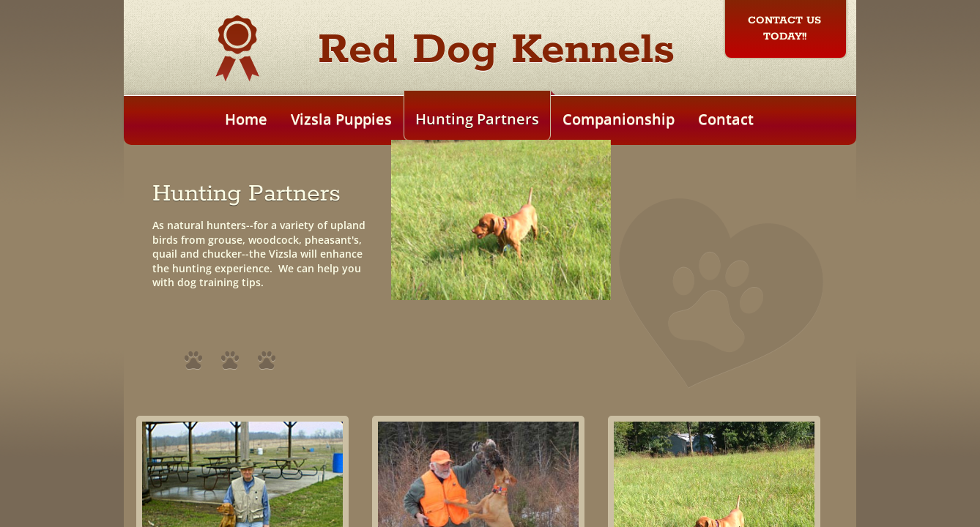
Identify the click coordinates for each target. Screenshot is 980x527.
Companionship (619, 119)
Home (246, 119)
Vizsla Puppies (341, 119)
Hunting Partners (477, 119)
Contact (726, 119)
